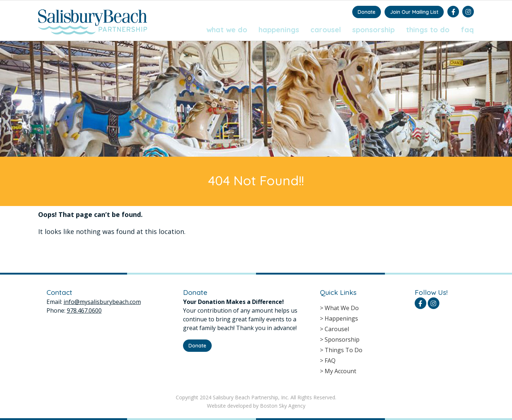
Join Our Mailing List (414, 12)
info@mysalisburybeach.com (102, 302)
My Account (340, 371)
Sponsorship (373, 30)
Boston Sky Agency (283, 406)
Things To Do (428, 30)
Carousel (326, 30)
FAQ (467, 30)
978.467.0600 (84, 310)
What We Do (227, 30)
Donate (367, 12)
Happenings (279, 30)
